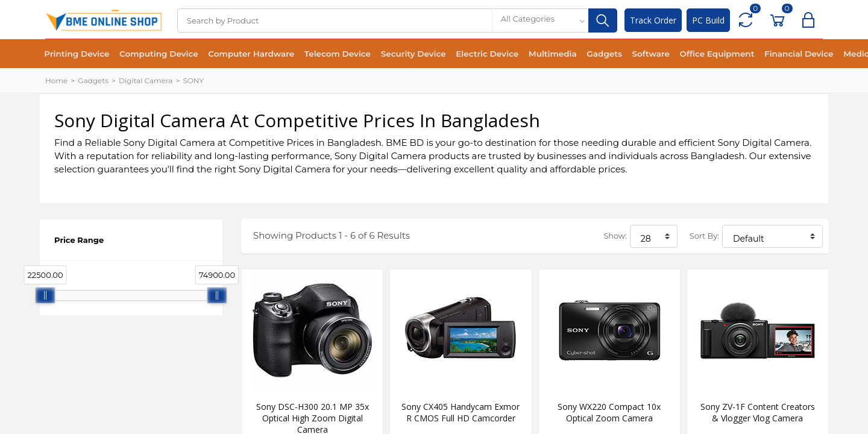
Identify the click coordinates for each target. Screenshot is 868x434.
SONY (193, 80)
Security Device (400, 54)
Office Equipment (690, 54)
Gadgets (583, 54)
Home (56, 80)
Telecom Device (327, 54)
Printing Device (75, 54)
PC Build (708, 20)
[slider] (45, 295)
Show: (615, 236)
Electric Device (471, 54)
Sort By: (704, 236)
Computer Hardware (244, 54)
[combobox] (540, 20)
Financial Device (769, 54)
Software (627, 54)
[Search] (335, 20)
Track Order (653, 20)
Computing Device (154, 54)
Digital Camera (146, 80)
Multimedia (533, 54)
